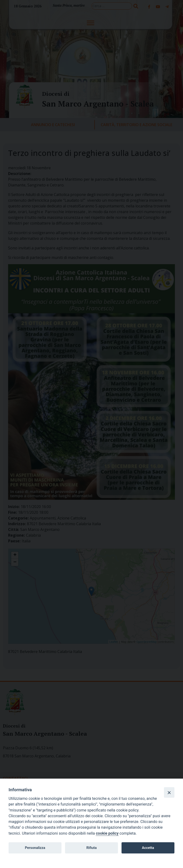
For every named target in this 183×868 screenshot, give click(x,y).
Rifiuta (91, 848)
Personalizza (35, 848)
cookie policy (107, 833)
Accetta (148, 848)
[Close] (169, 792)
